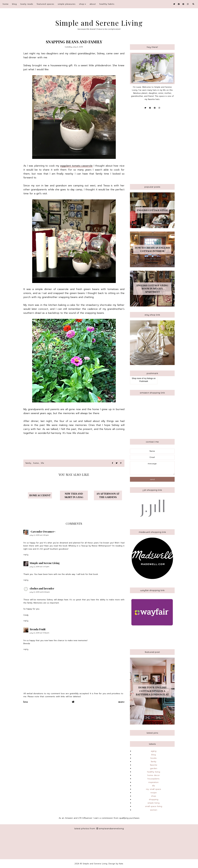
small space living (154, 806)
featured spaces (45, 4)
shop (82, 4)
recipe (154, 793)
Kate (121, 864)
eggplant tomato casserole (76, 166)
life (42, 463)
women (154, 810)
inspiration (154, 782)
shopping (154, 799)
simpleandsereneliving (110, 828)
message (152, 468)
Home (6, 4)
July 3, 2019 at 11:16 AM (39, 633)
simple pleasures (67, 4)
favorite (154, 765)
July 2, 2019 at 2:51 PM (39, 535)
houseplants (154, 779)
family (28, 463)
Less (26, 702)
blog (14, 4)
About (93, 4)
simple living (154, 803)
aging (154, 751)
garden (154, 768)
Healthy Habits (107, 4)
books (154, 758)
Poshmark (144, 381)
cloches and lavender (42, 588)
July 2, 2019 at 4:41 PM (40, 567)
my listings (148, 378)
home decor (154, 775)
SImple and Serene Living (45, 563)
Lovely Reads (27, 4)
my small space (154, 789)
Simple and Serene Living (99, 23)
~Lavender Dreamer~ (43, 532)
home (36, 463)
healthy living (154, 772)
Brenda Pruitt (38, 629)
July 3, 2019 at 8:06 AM (40, 592)
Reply (26, 555)
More (121, 702)
